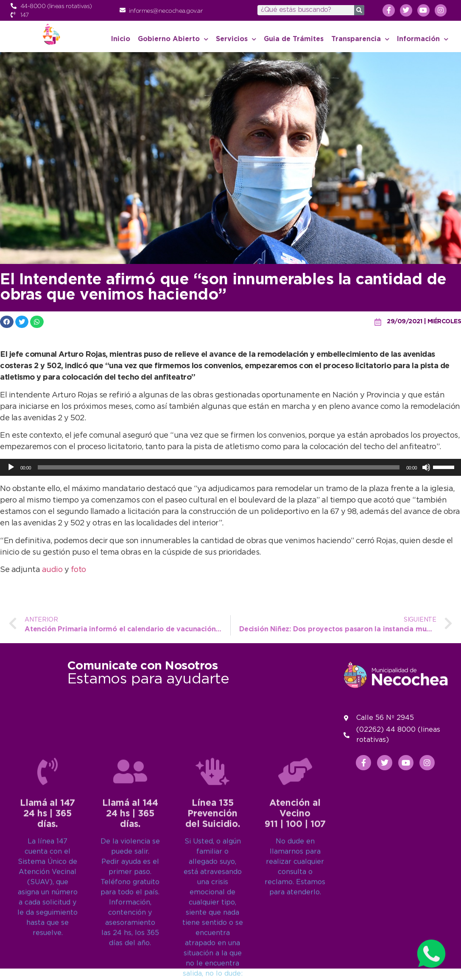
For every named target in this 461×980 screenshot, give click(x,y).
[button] (7, 322)
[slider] (219, 467)
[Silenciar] (426, 467)
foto (78, 570)
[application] (230, 467)
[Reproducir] (11, 467)
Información (423, 39)
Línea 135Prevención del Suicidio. (213, 944)
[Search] (359, 10)
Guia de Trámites (294, 39)
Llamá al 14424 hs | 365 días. (130, 944)
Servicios (236, 39)
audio (53, 570)
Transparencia (360, 39)
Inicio (121, 39)
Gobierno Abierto (173, 39)
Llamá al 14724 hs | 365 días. (47, 944)
